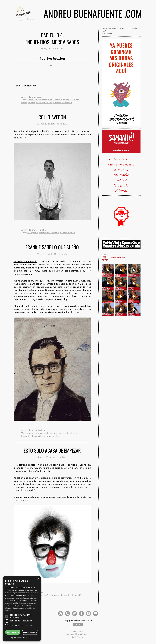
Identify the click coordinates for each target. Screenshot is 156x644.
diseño (46, 595)
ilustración (37, 436)
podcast (39, 97)
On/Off (78, 624)
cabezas (50, 497)
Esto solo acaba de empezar (52, 450)
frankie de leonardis (52, 100)
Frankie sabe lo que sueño (52, 247)
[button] (22, 638)
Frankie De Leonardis (49, 131)
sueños (56, 436)
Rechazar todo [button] (30, 632)
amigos (31, 433)
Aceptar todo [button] (13, 632)
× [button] (38, 579)
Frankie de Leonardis (25, 262)
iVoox (33, 86)
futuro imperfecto (121, 165)
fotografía (41, 230)
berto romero (34, 100)
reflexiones (41, 430)
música (31, 103)
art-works (121, 175)
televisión (67, 103)
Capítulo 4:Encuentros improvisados (52, 38)
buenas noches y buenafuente (51, 433)
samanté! (121, 170)
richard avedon (67, 233)
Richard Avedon (81, 131)
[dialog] (22, 609)
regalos (47, 436)
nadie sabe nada (44, 103)
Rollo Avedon (52, 117)
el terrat (121, 191)
